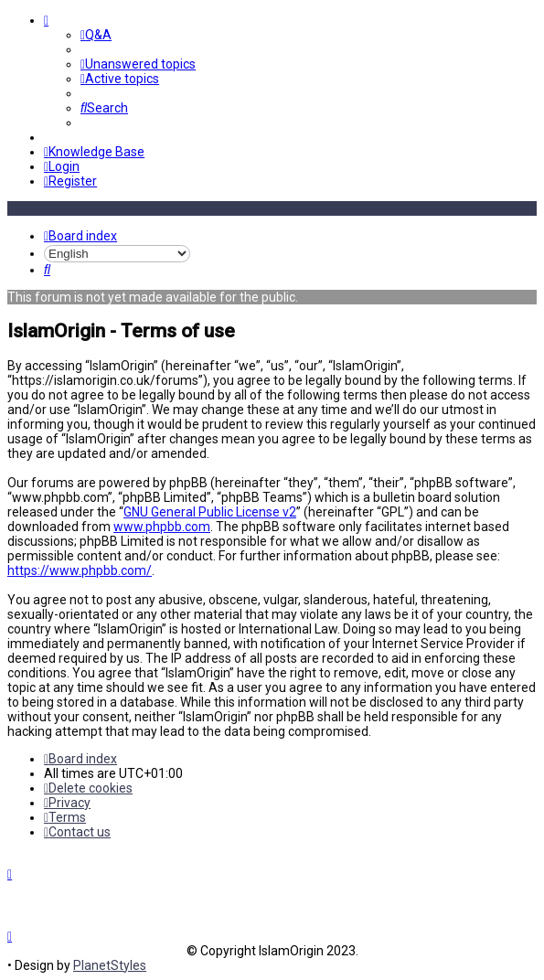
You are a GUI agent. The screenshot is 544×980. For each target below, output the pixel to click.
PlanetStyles (110, 965)
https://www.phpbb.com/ (80, 570)
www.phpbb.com (162, 526)
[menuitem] (96, 35)
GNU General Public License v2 (210, 511)
